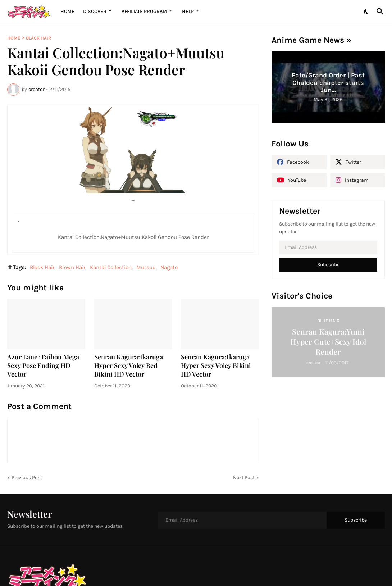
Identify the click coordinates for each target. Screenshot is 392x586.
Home (67, 11)
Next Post (244, 478)
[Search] (379, 12)
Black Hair (38, 38)
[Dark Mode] (366, 12)
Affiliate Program (144, 11)
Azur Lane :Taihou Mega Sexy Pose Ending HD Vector (43, 366)
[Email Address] (328, 247)
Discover (95, 11)
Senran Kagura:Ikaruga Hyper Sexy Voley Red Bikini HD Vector (129, 366)
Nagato (169, 267)
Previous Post (27, 478)
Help (188, 11)
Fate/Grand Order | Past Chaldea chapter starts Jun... (328, 83)
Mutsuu (146, 267)
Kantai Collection (111, 267)
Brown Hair (72, 267)
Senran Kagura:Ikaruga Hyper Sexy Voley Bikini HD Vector (216, 366)
